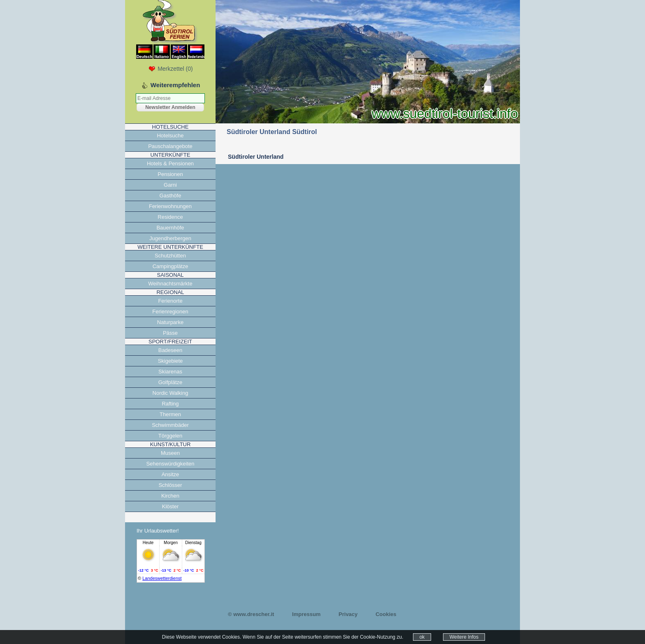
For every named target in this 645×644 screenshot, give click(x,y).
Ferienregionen (170, 312)
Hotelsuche (170, 136)
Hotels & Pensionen (170, 163)
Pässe (170, 333)
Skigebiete (171, 361)
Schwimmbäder (170, 425)
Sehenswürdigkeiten (170, 464)
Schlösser (170, 485)
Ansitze (171, 474)
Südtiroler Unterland (256, 157)
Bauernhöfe (170, 228)
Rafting (170, 404)
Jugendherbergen (170, 238)
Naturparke (170, 322)
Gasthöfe (171, 196)
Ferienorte (170, 301)
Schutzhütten (170, 256)
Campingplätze (171, 266)
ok (422, 637)
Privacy (348, 614)
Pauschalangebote (170, 146)
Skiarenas (170, 372)
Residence (170, 217)
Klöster (170, 506)
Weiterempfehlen (175, 85)
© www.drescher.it (251, 614)
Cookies (386, 614)
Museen (170, 453)
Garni (170, 185)
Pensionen (170, 174)
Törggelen (171, 436)
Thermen (170, 414)
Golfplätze (171, 382)
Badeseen (171, 350)
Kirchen (170, 496)
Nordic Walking (171, 393)
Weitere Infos (464, 637)
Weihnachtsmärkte (170, 284)
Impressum (306, 614)
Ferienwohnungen (170, 206)
